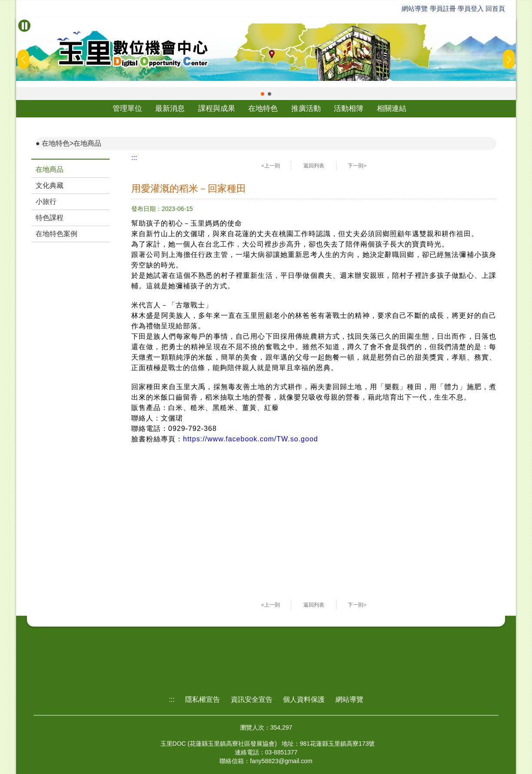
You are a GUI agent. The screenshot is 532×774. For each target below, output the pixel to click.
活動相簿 (349, 108)
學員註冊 (443, 8)
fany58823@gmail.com (281, 761)
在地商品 (50, 169)
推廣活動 (306, 108)
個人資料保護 (304, 699)
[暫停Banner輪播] (24, 26)
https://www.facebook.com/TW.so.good (251, 439)
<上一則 (271, 166)
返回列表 (314, 166)
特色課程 (50, 218)
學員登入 (471, 8)
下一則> (357, 166)
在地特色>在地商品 (71, 143)
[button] (263, 94)
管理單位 (127, 108)
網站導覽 (415, 8)
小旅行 (46, 202)
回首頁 (495, 8)
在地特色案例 (57, 234)
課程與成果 (217, 108)
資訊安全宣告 (252, 699)
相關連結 (392, 108)
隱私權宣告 (203, 699)
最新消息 (170, 108)
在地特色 (263, 108)
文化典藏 (50, 185)
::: (134, 158)
